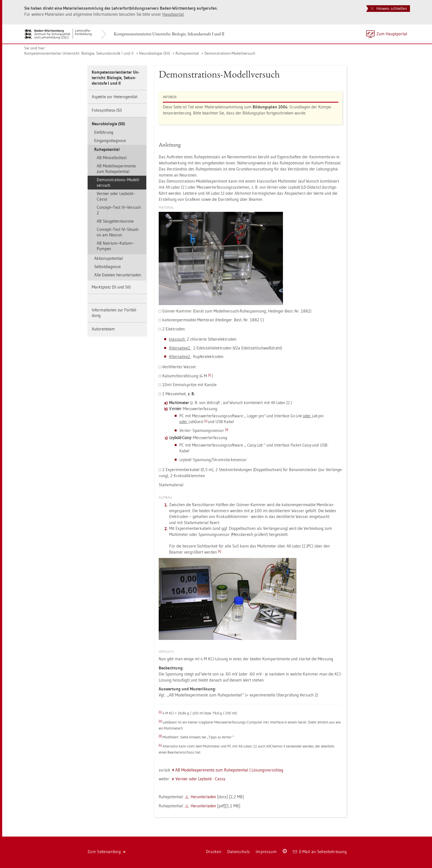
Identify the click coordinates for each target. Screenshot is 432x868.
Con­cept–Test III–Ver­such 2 (119, 210)
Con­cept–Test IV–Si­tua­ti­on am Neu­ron (118, 232)
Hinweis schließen (389, 8)
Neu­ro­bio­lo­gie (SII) (155, 53)
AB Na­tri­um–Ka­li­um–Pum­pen (115, 246)
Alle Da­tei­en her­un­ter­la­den (118, 275)
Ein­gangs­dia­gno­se (110, 141)
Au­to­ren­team (103, 329)
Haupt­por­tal (173, 14)
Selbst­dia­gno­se (107, 267)
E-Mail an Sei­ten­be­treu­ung (320, 852)
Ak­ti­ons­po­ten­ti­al (109, 258)
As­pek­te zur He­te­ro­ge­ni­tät (115, 97)
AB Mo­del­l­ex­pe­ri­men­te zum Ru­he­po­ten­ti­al (116, 169)
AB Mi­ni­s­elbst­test (112, 158)
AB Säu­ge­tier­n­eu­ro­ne (115, 221)
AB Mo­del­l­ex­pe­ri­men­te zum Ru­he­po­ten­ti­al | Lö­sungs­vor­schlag (229, 770)
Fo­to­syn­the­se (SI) (107, 110)
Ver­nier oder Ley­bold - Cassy (200, 779)
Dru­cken (214, 852)
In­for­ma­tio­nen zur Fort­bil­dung (114, 313)
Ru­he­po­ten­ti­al (187, 53)
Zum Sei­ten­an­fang (107, 852)
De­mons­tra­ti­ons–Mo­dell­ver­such (118, 182)
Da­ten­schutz (238, 852)
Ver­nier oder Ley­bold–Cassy (116, 196)
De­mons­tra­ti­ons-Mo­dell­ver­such (230, 53)
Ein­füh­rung (104, 132)
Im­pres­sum (266, 852)
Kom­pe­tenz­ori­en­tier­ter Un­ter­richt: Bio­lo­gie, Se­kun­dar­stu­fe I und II (169, 34)
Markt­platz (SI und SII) (111, 287)
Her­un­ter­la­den (203, 797)
